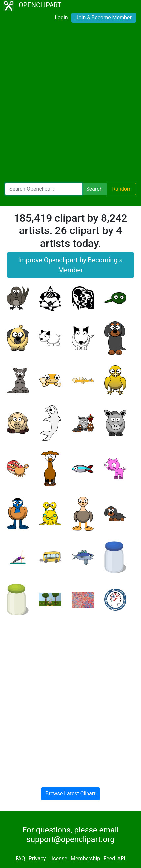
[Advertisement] (70, 104)
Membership (85, 859)
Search (94, 189)
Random (122, 189)
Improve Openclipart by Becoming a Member (71, 265)
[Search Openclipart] (44, 189)
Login (61, 18)
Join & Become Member (104, 18)
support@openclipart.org (70, 839)
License (58, 859)
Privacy (37, 859)
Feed (109, 859)
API (121, 859)
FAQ (20, 859)
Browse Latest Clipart (70, 794)
